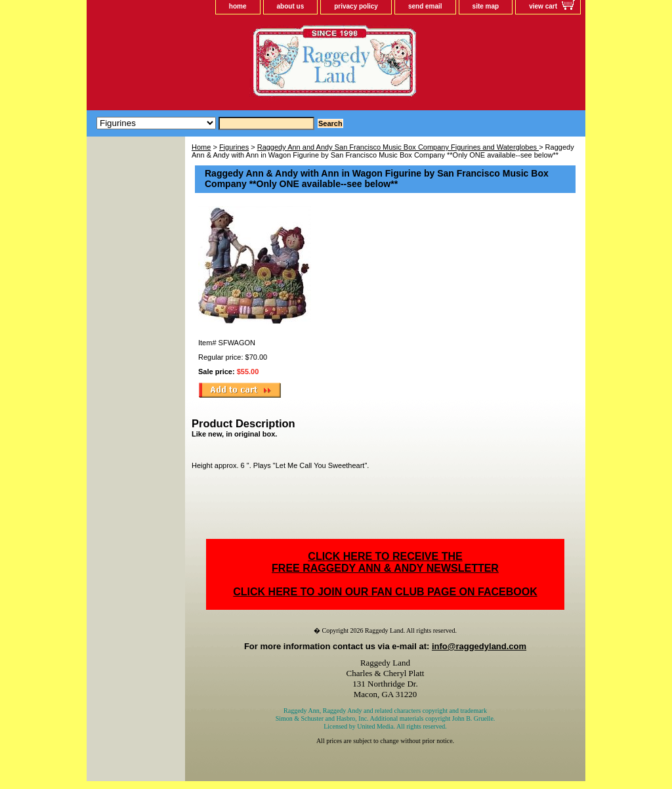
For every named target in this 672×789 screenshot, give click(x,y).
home (238, 6)
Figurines (234, 147)
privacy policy (356, 6)
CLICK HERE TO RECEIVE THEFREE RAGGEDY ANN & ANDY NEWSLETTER (385, 562)
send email (425, 6)
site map (486, 6)
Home (201, 147)
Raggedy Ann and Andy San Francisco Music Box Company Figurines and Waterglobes (398, 147)
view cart (543, 6)
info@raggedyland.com (479, 646)
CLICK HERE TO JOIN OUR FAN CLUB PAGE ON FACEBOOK (385, 592)
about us (291, 6)
